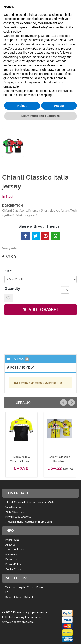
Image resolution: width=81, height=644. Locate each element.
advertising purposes (17, 57)
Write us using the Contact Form (24, 587)
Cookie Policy (13, 569)
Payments (11, 554)
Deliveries (11, 559)
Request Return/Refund (19, 597)
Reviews (18, 359)
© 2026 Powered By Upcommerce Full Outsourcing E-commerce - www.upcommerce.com (25, 617)
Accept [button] (59, 106)
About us (10, 545)
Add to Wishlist (8, 298)
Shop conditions (15, 549)
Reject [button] (22, 106)
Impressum (12, 540)
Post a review (20, 367)
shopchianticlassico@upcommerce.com (29, 522)
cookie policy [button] (12, 31)
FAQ (8, 592)
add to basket (41, 309)
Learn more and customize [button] (40, 116)
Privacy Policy (13, 564)
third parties (11, 40)
